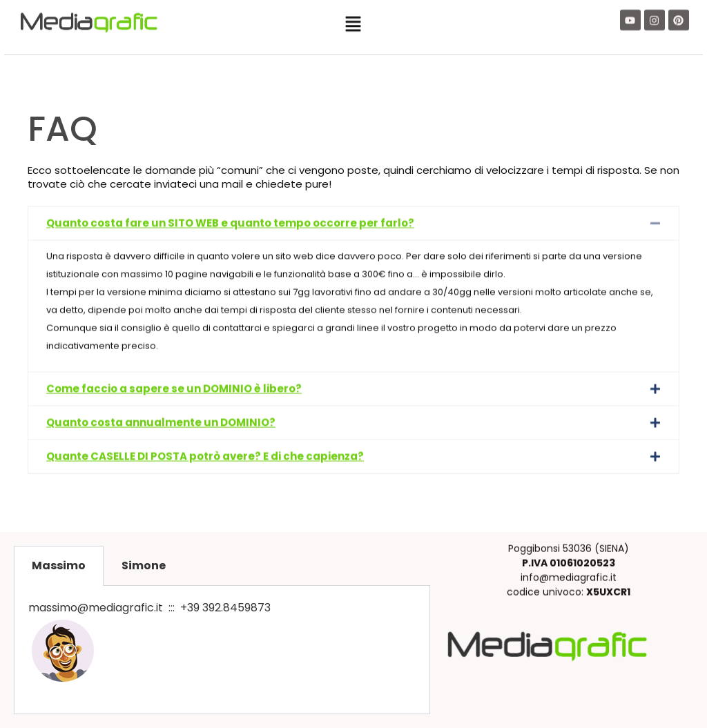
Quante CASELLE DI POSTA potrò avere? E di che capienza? (205, 430)
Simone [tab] (144, 565)
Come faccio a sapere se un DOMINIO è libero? (174, 362)
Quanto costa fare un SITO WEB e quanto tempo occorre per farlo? (230, 196)
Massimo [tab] (59, 565)
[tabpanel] (222, 650)
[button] (353, 21)
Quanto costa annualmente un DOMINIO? (161, 396)
